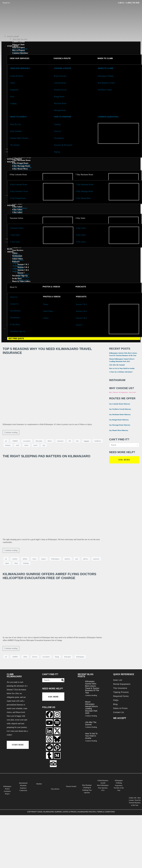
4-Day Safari (81, 235)
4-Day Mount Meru (83, 198)
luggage (86, 441)
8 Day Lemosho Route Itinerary (118, 404)
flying (57, 657)
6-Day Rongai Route (18, 198)
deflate (25, 559)
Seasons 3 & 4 (24, 277)
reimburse (98, 441)
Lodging (13, 103)
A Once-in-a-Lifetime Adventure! (121, 372)
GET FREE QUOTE (16, 338)
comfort (15, 559)
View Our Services (20, 39)
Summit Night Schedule (19, 138)
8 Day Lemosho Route (21, 165)
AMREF (15, 441)
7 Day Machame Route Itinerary (118, 414)
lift (70, 441)
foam (34, 559)
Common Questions (108, 117)
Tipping (57, 152)
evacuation (27, 441)
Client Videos (18, 269)
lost (77, 441)
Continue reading (11, 432)
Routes (11, 162)
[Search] (62, 680)
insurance (60, 441)
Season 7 (79, 325)
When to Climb (18, 45)
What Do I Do (16, 124)
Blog (10, 249)
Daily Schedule (16, 131)
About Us (13, 287)
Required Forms (121, 696)
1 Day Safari (18, 211)
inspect (44, 559)
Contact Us (17, 257)
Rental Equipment (122, 684)
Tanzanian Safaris (16, 218)
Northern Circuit (60, 90)
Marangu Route (60, 110)
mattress (67, 559)
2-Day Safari (15, 242)
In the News (17, 279)
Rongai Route (59, 97)
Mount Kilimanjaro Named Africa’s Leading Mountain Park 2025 (91, 707)
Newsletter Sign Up (18, 331)
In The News (15, 324)
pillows (86, 559)
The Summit (15, 145)
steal (17, 445)
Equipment (14, 90)
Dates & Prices (14, 159)
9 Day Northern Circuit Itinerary (118, 409)
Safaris (11, 205)
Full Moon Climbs (105, 90)
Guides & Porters (17, 76)
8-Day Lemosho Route (18, 175)
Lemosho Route (60, 83)
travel (35, 445)
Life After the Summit (117, 365)
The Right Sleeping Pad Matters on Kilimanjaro (47, 456)
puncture (96, 559)
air (6, 441)
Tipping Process (121, 692)
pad (77, 559)
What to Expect (18, 117)
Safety (13, 83)
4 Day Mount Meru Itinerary (117, 430)
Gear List (57, 131)
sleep (16, 563)
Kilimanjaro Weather (106, 76)
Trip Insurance (120, 688)
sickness (8, 445)
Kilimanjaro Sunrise (53, 812)
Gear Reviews (18, 250)
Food (12, 97)
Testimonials (18, 266)
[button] (71, 43)
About (11, 252)
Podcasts (16, 272)
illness (50, 441)
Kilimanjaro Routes (87, 812)
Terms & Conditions (106, 812)
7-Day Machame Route (84, 175)
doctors (35, 657)
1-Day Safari (15, 235)
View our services (19, 58)
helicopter (39, 441)
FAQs (116, 700)
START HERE (13, 36)
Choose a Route (18, 42)
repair (7, 563)
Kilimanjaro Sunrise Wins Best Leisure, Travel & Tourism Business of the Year (92, 687)
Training (57, 124)
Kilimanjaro (55, 559)
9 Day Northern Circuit (22, 167)
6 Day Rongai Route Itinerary (117, 420)
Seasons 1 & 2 (23, 264)
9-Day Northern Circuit (19, 191)
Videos (15, 263)
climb (25, 657)
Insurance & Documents (63, 145)
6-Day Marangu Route (84, 191)
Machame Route (60, 103)
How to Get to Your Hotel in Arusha (122, 368)
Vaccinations (59, 138)
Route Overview (60, 76)
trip (44, 445)
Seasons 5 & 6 (24, 280)
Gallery (46, 318)
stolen (26, 445)
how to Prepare (63, 117)
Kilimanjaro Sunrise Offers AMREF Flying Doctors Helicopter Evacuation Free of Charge (49, 576)
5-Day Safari (81, 242)
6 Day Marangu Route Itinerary (118, 425)
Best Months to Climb (106, 83)
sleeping (26, 563)
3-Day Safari (80, 218)
